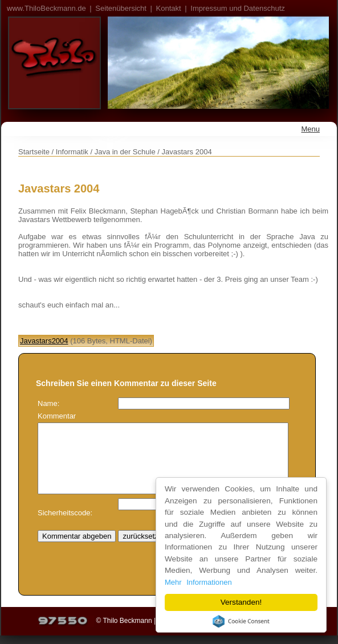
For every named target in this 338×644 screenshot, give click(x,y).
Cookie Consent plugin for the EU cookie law (242, 621)
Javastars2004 (44, 341)
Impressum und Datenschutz (237, 8)
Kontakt (169, 8)
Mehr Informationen (199, 582)
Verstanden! (241, 602)
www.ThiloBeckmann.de (46, 8)
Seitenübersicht (121, 8)
